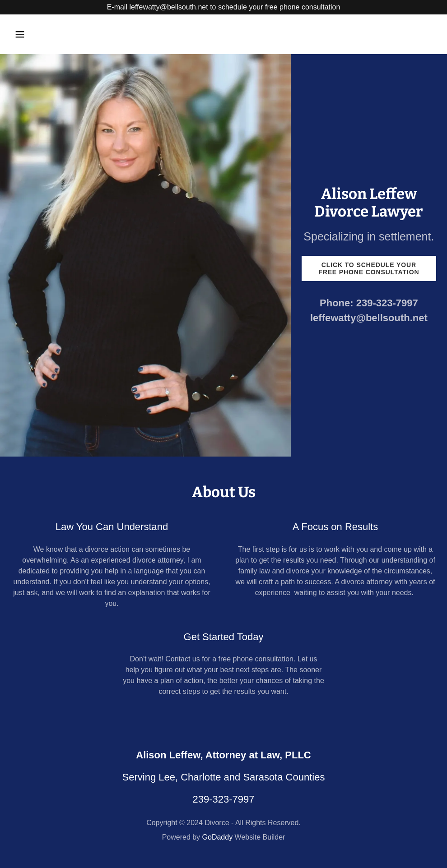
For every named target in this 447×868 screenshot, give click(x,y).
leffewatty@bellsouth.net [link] (369, 318)
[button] (60, 34)
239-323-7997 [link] (387, 303)
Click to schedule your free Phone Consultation (369, 268)
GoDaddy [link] (218, 837)
